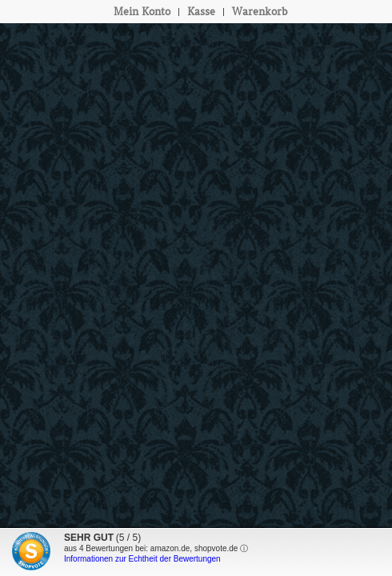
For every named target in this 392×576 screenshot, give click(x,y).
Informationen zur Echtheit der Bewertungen (142, 559)
